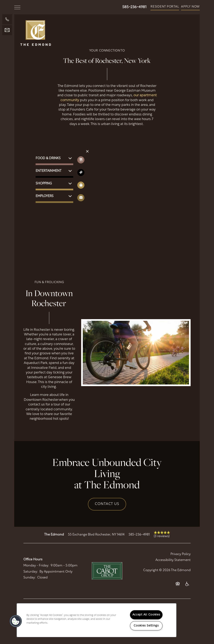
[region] (97, 620)
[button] (165, 7)
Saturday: (31, 572)
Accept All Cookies (146, 615)
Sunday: (29, 578)
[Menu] (17, 7)
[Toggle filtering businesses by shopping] (81, 185)
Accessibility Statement (173, 560)
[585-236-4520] (7, 19)
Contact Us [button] (107, 504)
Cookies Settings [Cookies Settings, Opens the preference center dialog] (146, 626)
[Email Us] (7, 30)
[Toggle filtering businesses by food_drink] (81, 160)
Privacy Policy (181, 554)
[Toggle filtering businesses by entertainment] (81, 172)
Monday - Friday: (36, 566)
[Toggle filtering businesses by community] (81, 198)
